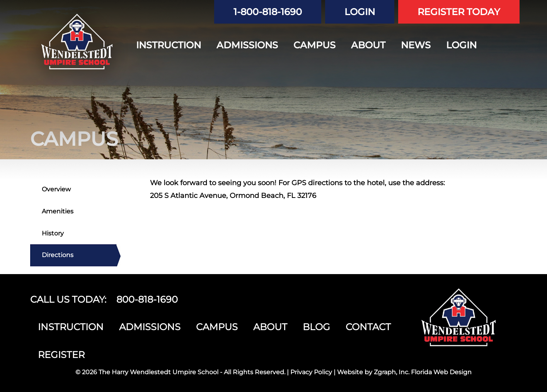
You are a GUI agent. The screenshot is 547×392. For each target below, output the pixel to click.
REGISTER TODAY (459, 12)
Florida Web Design (441, 372)
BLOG (316, 327)
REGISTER (61, 355)
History (53, 233)
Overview (56, 189)
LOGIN (360, 12)
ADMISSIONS (247, 45)
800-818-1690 (147, 299)
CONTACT (368, 327)
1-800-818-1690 (268, 12)
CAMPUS (314, 45)
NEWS (416, 45)
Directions (58, 255)
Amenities (58, 211)
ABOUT (368, 45)
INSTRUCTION (169, 45)
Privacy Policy (311, 372)
